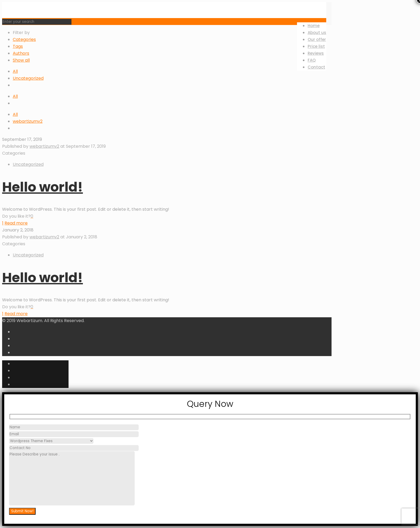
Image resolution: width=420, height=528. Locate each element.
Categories (24, 39)
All (15, 71)
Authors (21, 53)
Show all (21, 60)
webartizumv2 (28, 121)
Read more (16, 223)
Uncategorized (28, 78)
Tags (18, 46)
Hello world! (43, 187)
